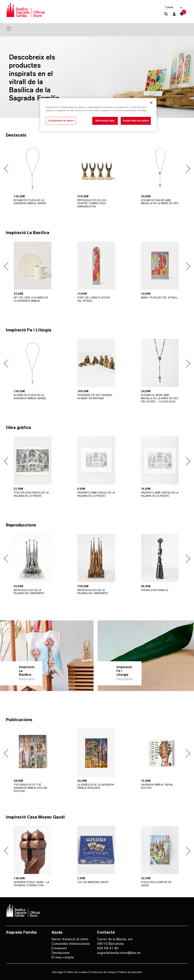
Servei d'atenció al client (70, 939)
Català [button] (169, 7)
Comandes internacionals (71, 944)
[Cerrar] (151, 103)
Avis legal (58, 972)
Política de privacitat (130, 972)
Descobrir (27, 679)
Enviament (59, 948)
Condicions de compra (103, 972)
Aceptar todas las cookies (136, 121)
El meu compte (63, 957)
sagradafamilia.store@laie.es (117, 953)
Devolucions (61, 953)
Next (187, 169)
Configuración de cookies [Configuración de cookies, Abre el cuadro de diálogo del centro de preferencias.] (61, 121)
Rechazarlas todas (105, 121)
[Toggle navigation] (9, 29)
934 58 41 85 (108, 948)
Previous (7, 169)
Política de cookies (76, 972)
